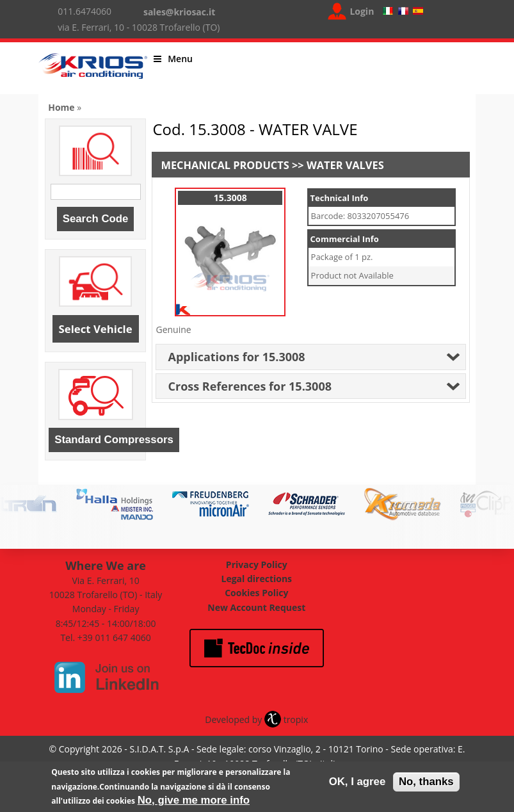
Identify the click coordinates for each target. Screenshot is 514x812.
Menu (173, 59)
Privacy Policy (257, 564)
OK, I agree (357, 783)
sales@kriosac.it (179, 12)
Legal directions (256, 579)
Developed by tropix (256, 719)
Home (61, 107)
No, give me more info (194, 801)
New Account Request (256, 607)
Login (362, 11)
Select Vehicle (96, 329)
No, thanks (426, 783)
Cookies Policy (256, 593)
